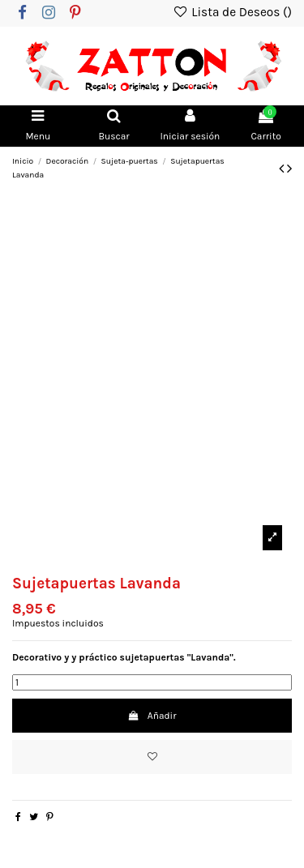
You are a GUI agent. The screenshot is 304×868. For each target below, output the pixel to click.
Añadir (152, 716)
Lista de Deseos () (232, 12)
